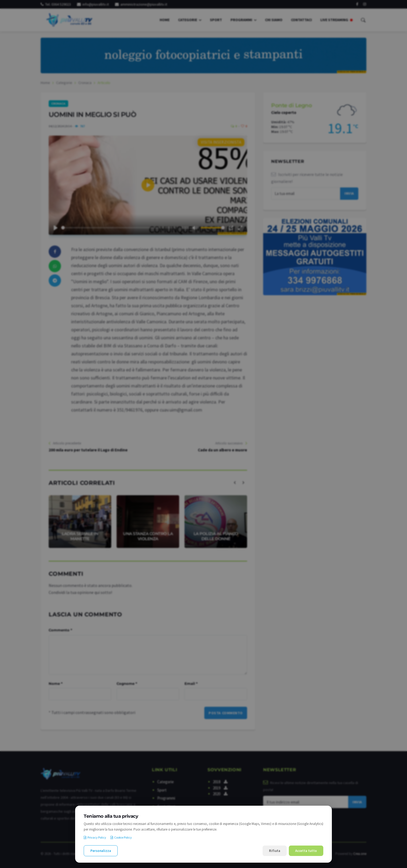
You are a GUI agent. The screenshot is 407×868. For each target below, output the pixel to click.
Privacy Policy (95, 837)
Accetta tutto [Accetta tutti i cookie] (306, 851)
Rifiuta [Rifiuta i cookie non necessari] (275, 851)
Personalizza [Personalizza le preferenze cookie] (101, 851)
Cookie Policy (121, 837)
